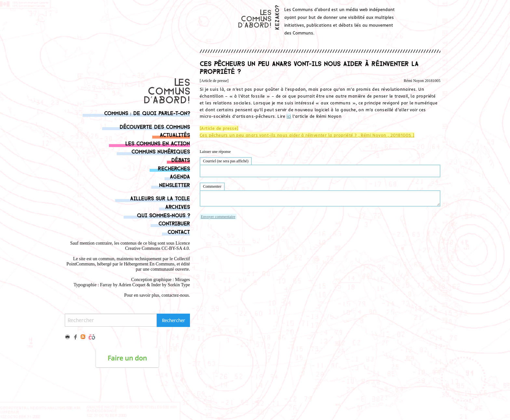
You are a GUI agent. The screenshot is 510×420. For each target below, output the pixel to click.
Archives (178, 206)
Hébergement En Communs (149, 264)
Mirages (182, 280)
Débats (181, 160)
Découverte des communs (155, 126)
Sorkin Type (179, 285)
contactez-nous (175, 295)
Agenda (180, 176)
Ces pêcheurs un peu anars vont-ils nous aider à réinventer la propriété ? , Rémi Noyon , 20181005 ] (307, 135)
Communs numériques (161, 151)
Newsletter (174, 185)
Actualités (175, 135)
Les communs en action (158, 143)
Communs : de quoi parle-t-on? (147, 113)
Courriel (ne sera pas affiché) (226, 161)
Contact (179, 231)
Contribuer (174, 223)
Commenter (212, 186)
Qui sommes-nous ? (163, 215)
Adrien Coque (131, 285)
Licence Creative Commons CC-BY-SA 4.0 (157, 246)
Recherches (174, 168)
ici (289, 116)
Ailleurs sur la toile (160, 198)
